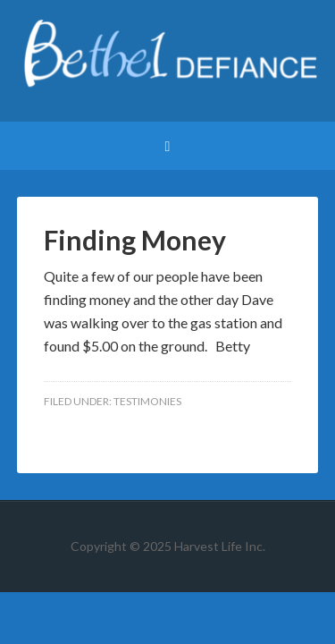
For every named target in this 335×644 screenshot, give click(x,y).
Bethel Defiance (168, 63)
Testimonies (147, 401)
